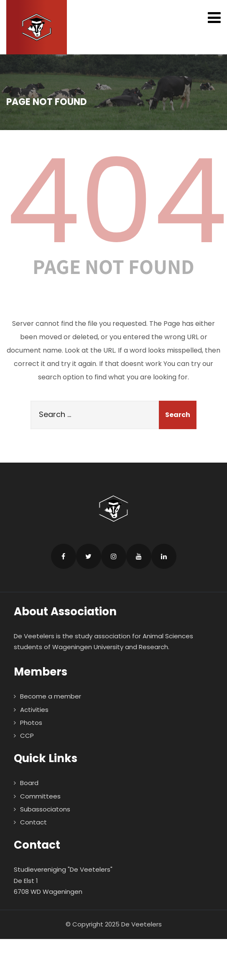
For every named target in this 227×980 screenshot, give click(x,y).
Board (29, 783)
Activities (34, 710)
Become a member (51, 696)
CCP (27, 736)
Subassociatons (45, 809)
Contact (33, 822)
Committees (40, 796)
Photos (31, 723)
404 (117, 201)
